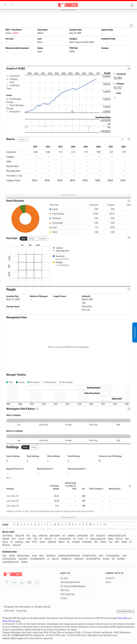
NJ (12, 542)
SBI (68, 542)
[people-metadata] (129, 289)
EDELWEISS (101, 536)
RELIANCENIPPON (93, 559)
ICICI (35, 539)
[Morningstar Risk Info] (37, 409)
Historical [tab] (43, 239)
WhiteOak (6, 545)
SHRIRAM (76, 542)
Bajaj (35, 536)
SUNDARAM (87, 542)
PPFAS (35, 542)
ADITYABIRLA (8, 536)
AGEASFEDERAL (23, 556)
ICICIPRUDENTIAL (9, 559)
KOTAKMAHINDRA (37, 559)
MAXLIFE (55, 559)
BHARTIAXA (51, 556)
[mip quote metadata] (131, 26)
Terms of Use (9, 611)
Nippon (5, 542)
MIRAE (111, 539)
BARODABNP (55, 536)
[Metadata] (129, 69)
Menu (5, 5)
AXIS (28, 536)
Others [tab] (34, 447)
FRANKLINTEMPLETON (117, 536)
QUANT (42, 542)
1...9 (105, 525)
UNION (124, 542)
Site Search (12, 5)
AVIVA (34, 556)
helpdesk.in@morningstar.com (14, 638)
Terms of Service (9, 621)
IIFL (41, 539)
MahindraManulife (98, 539)
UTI (131, 542)
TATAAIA (24, 562)
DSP (92, 536)
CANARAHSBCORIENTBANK (69, 556)
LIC (87, 539)
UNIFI (117, 542)
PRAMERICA (79, 559)
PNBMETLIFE (66, 559)
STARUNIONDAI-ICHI (10, 562)
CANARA (71, 536)
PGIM (28, 542)
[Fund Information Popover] (131, 18)
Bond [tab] (25, 447)
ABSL (4, 556)
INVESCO (48, 539)
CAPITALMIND (82, 536)
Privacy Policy (22, 611)
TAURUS (103, 542)
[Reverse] (123, 139)
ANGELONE (20, 536)
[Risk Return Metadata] (129, 409)
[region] (68, 168)
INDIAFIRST (23, 559)
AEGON (12, 556)
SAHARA (106, 559)
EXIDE (101, 556)
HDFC (14, 539)
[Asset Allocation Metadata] (129, 201)
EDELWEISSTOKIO (89, 556)
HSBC (29, 539)
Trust (111, 542)
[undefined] (129, 238)
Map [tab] (23, 239)
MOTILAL (119, 539)
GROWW (6, 539)
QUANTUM (52, 542)
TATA (96, 542)
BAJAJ (42, 556)
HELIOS (21, 539)
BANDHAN (43, 536)
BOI (64, 536)
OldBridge (19, 542)
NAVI (127, 539)
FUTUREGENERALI (113, 556)
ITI (55, 539)
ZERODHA (17, 545)
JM (74, 539)
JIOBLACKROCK (65, 539)
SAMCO (61, 542)
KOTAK (81, 539)
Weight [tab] (32, 239)
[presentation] (68, 264)
